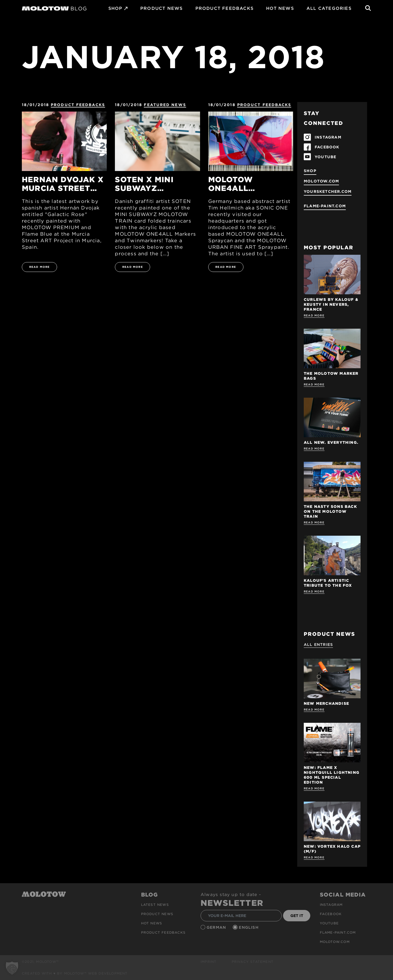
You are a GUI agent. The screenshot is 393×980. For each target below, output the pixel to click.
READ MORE (40, 267)
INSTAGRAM (328, 137)
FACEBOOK (327, 147)
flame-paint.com (325, 206)
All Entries (318, 645)
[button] (12, 968)
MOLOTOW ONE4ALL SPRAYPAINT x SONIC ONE (239, 184)
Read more (314, 315)
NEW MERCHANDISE (326, 703)
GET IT (297, 916)
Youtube (329, 923)
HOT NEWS (280, 8)
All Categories (329, 8)
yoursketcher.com (328, 191)
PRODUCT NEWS (161, 8)
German (217, 927)
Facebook (331, 914)
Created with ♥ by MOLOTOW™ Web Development (75, 973)
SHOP (115, 8)
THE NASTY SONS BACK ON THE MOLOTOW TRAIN (330, 511)
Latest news (155, 905)
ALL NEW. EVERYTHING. (331, 442)
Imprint (209, 962)
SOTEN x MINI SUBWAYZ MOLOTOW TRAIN (152, 184)
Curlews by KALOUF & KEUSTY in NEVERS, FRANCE (331, 304)
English (249, 927)
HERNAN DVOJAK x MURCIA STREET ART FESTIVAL (63, 184)
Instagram (331, 905)
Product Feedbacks (224, 8)
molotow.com (321, 181)
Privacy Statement (253, 962)
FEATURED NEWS (165, 105)
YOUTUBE (325, 157)
